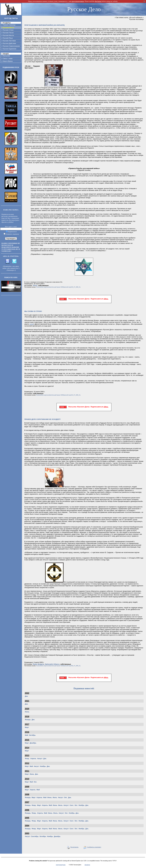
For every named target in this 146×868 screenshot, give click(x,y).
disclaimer (87, 865)
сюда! (32, 324)
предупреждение (61, 865)
